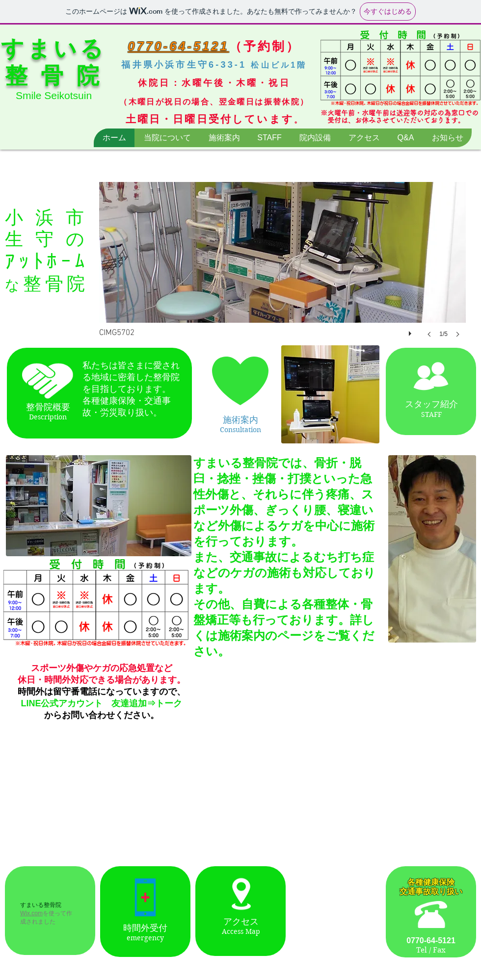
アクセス (241, 922)
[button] (282, 270)
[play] (411, 331)
